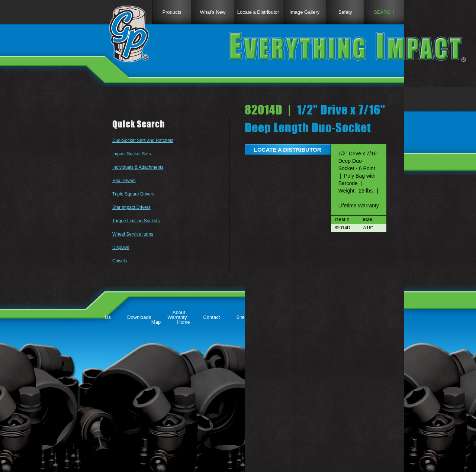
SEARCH (384, 12)
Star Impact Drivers (131, 207)
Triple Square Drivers (133, 194)
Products (172, 12)
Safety (345, 12)
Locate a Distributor (258, 12)
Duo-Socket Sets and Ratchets (143, 140)
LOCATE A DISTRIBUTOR (288, 150)
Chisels (120, 261)
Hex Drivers (124, 181)
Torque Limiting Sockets (136, 221)
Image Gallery (304, 12)
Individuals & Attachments (138, 167)
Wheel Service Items (133, 234)
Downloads (139, 317)
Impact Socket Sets (131, 154)
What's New (213, 12)
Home (184, 322)
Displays (121, 248)
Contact (211, 317)
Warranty (177, 317)
